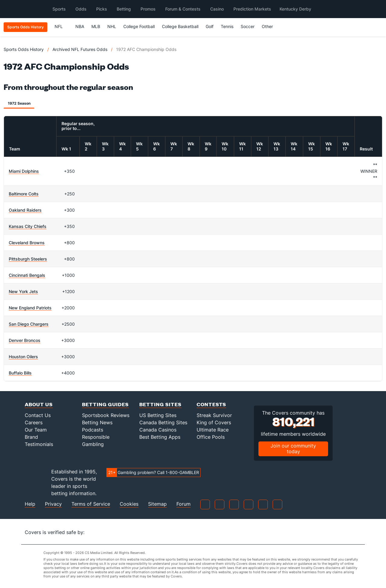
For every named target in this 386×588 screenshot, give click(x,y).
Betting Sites (160, 404)
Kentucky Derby (295, 9)
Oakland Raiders (25, 210)
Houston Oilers (23, 357)
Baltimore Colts (24, 194)
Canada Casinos (158, 430)
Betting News (97, 422)
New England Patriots (30, 308)
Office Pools (211, 437)
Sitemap (157, 504)
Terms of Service (91, 504)
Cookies (129, 504)
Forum (184, 504)
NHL (112, 26)
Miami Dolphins (24, 171)
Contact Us (38, 415)
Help (30, 504)
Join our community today (293, 449)
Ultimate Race (213, 430)
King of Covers (214, 422)
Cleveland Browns (27, 243)
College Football (139, 26)
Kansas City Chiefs (28, 226)
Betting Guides (105, 404)
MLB (96, 26)
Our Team (36, 430)
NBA (80, 26)
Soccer (248, 26)
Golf (210, 26)
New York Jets (23, 291)
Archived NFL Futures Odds (80, 49)
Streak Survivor (214, 415)
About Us (39, 404)
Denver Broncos (25, 340)
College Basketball (180, 26)
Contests (211, 404)
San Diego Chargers (29, 324)
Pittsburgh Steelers (28, 259)
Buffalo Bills (20, 373)
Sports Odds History (24, 49)
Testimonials (39, 444)
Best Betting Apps (160, 437)
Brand (31, 437)
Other (270, 26)
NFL (61, 26)
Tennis (227, 26)
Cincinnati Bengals (27, 275)
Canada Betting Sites (163, 422)
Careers (34, 422)
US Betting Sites (158, 415)
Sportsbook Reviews (106, 415)
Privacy (53, 504)
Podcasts (93, 430)
